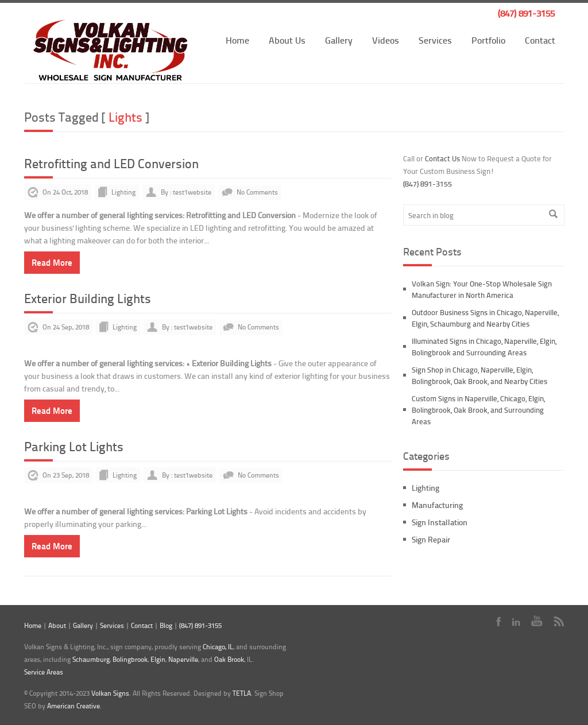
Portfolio (488, 40)
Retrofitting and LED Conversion (111, 163)
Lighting (123, 192)
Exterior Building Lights (88, 298)
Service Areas (44, 672)
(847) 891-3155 (526, 13)
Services (435, 40)
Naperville (183, 659)
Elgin (158, 659)
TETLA (242, 693)
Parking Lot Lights (74, 446)
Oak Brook (229, 659)
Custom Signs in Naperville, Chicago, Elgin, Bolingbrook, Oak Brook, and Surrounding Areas (478, 410)
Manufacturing (437, 505)
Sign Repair (431, 539)
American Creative (73, 706)
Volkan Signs (110, 693)
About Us (287, 40)
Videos (386, 40)
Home (237, 40)
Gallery (339, 40)
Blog (166, 625)
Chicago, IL (218, 647)
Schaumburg (91, 659)
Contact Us (442, 158)
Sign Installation (440, 522)
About (57, 625)
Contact (540, 40)
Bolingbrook (130, 659)
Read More (52, 262)
